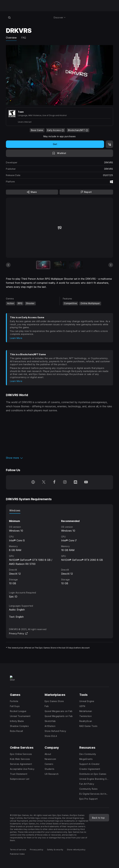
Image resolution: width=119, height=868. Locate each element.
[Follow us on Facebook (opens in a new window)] (54, 482)
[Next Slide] (111, 265)
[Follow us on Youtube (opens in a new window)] (86, 482)
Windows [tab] (15, 510)
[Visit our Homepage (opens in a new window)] (33, 482)
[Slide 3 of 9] (76, 265)
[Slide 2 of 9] (59, 265)
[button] (59, 458)
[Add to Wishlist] (59, 153)
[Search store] (9, 17)
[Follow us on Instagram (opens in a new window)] (65, 482)
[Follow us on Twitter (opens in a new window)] (44, 482)
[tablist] (59, 510)
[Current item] (43, 265)
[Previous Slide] (8, 265)
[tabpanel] (59, 550)
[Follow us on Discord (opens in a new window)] (75, 482)
